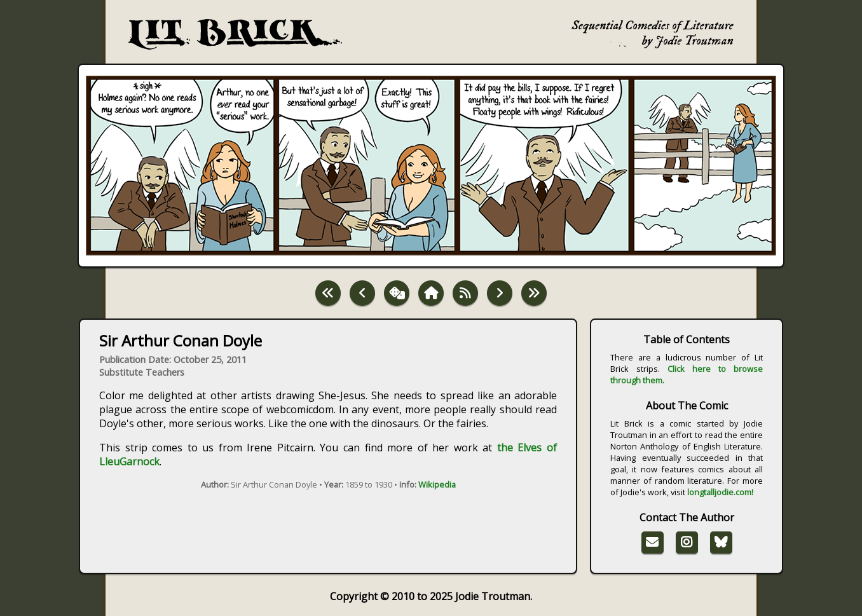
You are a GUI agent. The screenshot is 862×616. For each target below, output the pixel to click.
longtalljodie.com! (720, 492)
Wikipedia (437, 484)
